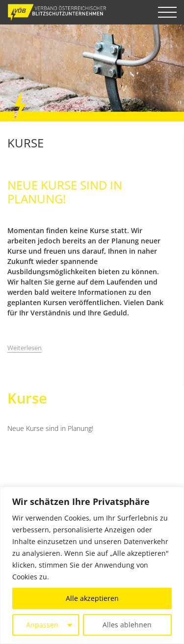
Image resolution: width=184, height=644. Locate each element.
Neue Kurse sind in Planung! (50, 428)
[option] (92, 72)
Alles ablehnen (127, 625)
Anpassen (42, 625)
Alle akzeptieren (92, 598)
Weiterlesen (25, 348)
